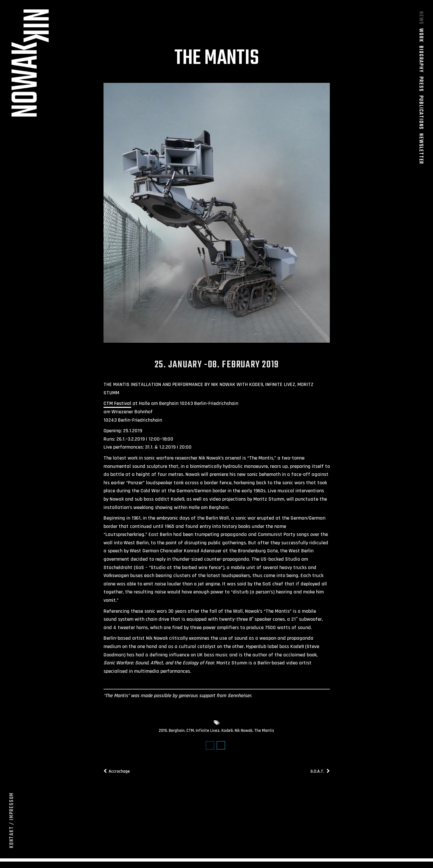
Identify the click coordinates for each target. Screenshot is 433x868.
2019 (163, 733)
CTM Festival (117, 406)
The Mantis (264, 733)
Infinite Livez (208, 733)
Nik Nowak (244, 733)
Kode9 (227, 733)
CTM (190, 733)
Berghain (177, 733)
